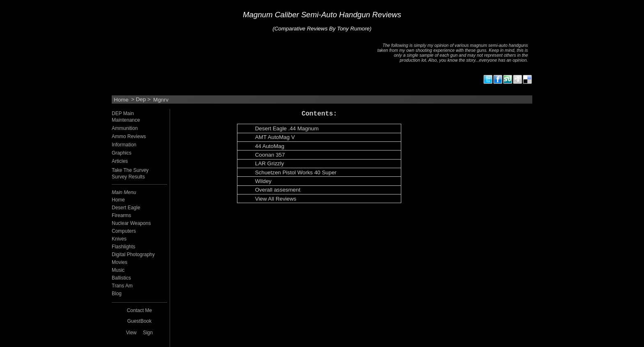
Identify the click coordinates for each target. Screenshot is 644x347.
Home (121, 99)
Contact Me (139, 310)
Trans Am (122, 286)
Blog (117, 294)
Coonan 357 (270, 155)
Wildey (263, 182)
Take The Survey (130, 170)
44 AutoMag (270, 147)
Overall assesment (278, 190)
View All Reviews (276, 199)
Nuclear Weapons (131, 223)
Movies (120, 262)
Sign (148, 333)
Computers (124, 231)
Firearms (121, 215)
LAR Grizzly (269, 164)
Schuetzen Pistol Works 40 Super (296, 173)
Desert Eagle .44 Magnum (287, 129)
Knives (119, 239)
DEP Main (123, 113)
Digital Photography (133, 254)
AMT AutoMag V (275, 138)
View (131, 333)
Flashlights (123, 247)
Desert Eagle (126, 208)
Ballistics (121, 278)
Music (118, 270)
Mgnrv (161, 99)
